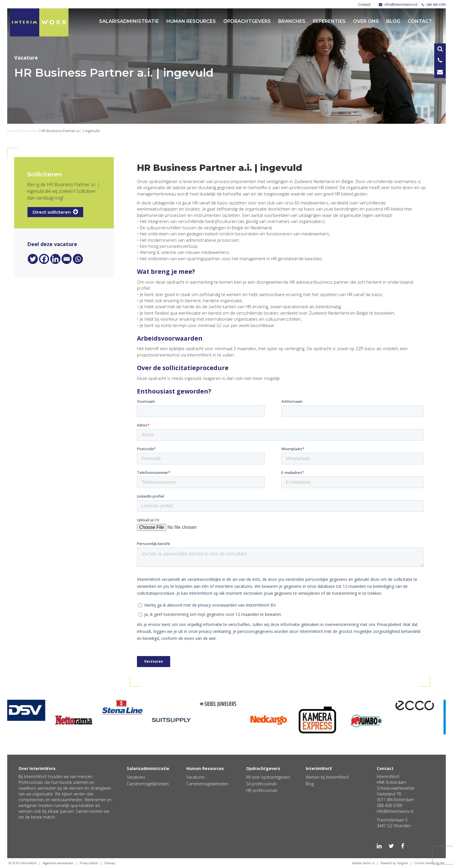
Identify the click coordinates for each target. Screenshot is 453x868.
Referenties (329, 21)
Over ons (366, 21)
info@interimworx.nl (398, 4)
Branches (292, 21)
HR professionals (262, 790)
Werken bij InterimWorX (327, 777)
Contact (364, 4)
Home (12, 131)
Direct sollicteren (55, 212)
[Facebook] (44, 259)
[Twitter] (33, 259)
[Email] (67, 259)
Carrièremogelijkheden (148, 784)
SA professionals (262, 784)
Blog (393, 21)
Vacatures (29, 131)
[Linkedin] (55, 259)
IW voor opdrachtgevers (268, 777)
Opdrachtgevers (247, 21)
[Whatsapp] (78, 259)
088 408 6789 (434, 4)
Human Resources (191, 21)
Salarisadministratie (129, 21)
